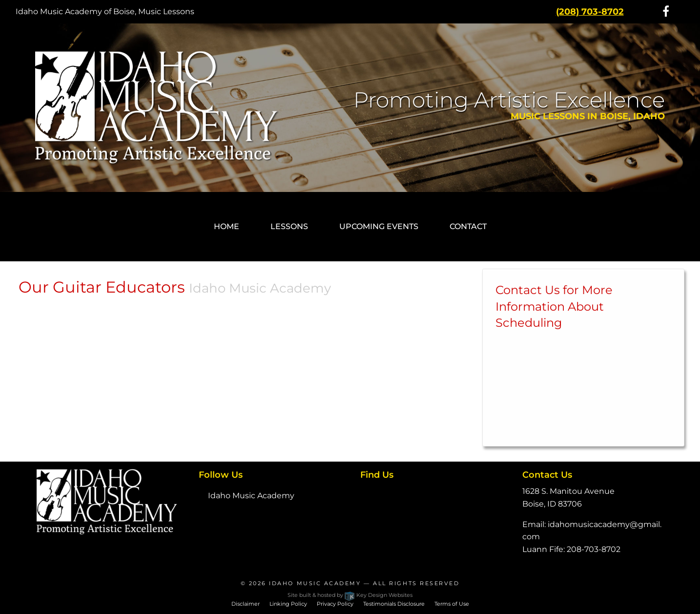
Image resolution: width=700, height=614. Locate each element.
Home (226, 226)
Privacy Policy (335, 604)
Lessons (289, 226)
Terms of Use (452, 604)
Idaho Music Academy (251, 496)
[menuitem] (226, 227)
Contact (468, 226)
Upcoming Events (379, 226)
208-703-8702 (594, 549)
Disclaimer (246, 604)
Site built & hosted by (350, 595)
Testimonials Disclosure (394, 604)
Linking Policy (288, 604)
